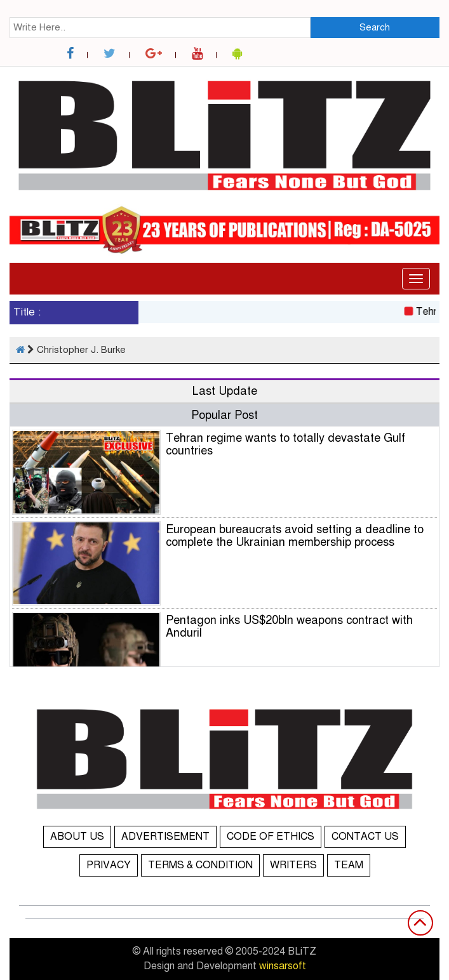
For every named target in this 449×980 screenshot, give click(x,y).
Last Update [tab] (225, 391)
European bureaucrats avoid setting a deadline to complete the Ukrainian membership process (295, 536)
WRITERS (293, 865)
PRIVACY (109, 865)
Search (375, 27)
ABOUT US (77, 837)
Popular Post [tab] (224, 415)
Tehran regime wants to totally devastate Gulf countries (285, 444)
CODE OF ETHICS (271, 837)
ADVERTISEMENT (165, 837)
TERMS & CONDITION (200, 865)
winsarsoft (283, 966)
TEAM (349, 865)
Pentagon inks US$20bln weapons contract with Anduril (289, 626)
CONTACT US (365, 837)
